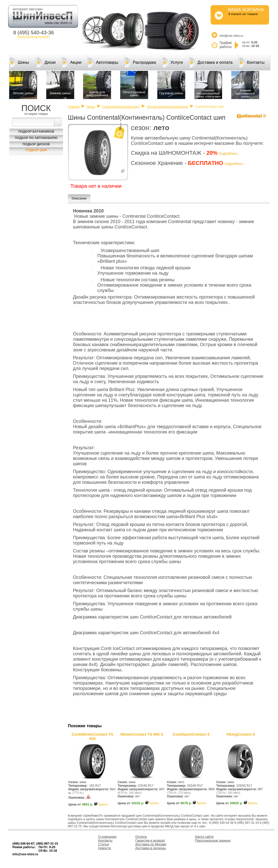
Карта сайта (204, 837)
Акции (72, 63)
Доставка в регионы (151, 848)
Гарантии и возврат (150, 840)
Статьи (103, 844)
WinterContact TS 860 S (142, 734)
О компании (107, 837)
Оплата (141, 837)
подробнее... (229, 153)
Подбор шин (36, 150)
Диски (46, 63)
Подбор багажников (36, 132)
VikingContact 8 (240, 734)
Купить (103, 804)
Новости (104, 848)
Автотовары (103, 63)
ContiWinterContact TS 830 (92, 736)
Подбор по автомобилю (36, 138)
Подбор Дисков (36, 144)
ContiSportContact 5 (191, 734)
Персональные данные (213, 840)
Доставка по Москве (151, 844)
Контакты (252, 63)
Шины (20, 63)
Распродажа (141, 63)
